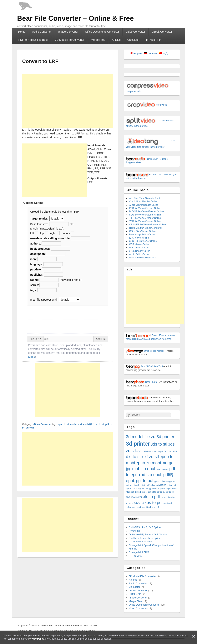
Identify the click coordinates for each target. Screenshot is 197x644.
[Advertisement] (68, 101)
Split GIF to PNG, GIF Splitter (145, 527)
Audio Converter (42, 32)
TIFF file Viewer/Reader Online (145, 218)
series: (35, 285)
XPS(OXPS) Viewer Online (143, 241)
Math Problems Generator (143, 258)
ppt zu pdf (171, 485)
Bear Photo (141, 382)
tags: (33, 290)
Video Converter (136, 32)
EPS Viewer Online (139, 238)
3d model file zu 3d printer (150, 437)
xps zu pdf (137, 507)
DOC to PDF (142, 451)
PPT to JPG (135, 556)
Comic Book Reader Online (143, 201)
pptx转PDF (161, 485)
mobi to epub (144, 469)
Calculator (133, 40)
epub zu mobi (148, 463)
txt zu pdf (164, 492)
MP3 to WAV (163, 469)
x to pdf (155, 507)
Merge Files (98, 40)
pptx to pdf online (148, 485)
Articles (116, 40)
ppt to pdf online (161, 481)
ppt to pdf (145, 481)
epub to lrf (63, 424)
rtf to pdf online (170, 489)
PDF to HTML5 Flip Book (33, 40)
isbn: (33, 259)
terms (31, 357)
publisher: (37, 275)
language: (37, 264)
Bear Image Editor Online (142, 235)
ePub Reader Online (140, 251)
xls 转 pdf (140, 503)
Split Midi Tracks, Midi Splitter (145, 538)
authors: (36, 244)
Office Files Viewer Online (143, 231)
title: (68, 238)
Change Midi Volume (140, 542)
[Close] (194, 636)
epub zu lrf (76, 424)
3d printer (138, 444)
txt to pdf (156, 492)
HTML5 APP (154, 40)
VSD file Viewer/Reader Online (145, 221)
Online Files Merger (145, 351)
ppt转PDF (140, 489)
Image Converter (68, 32)
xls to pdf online (168, 497)
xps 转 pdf (147, 507)
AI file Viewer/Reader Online (144, 205)
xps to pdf (154, 503)
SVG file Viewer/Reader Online (145, 215)
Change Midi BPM (139, 552)
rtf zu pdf (130, 492)
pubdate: (36, 269)
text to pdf (146, 492)
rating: (34, 280)
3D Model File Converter (70, 40)
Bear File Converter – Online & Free (75, 18)
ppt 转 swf (150, 489)
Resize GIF (135, 531)
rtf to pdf (159, 489)
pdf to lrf (99, 424)
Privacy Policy (36, 639)
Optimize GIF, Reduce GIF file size (148, 534)
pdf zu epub (152, 475)
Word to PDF (136, 497)
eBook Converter (162, 32)
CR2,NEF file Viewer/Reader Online (148, 225)
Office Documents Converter (102, 32)
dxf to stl (134, 457)
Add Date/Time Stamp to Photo (145, 198)
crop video (147, 105)
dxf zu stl (150, 457)
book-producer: (40, 249)
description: (38, 254)
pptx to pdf (134, 485)
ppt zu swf (131, 489)
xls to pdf (152, 497)
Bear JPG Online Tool (144, 366)
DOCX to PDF (170, 451)
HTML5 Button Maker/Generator (146, 228)
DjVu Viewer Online (139, 248)
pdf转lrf (30, 428)
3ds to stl (159, 444)
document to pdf (156, 451)
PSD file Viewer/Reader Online (145, 208)
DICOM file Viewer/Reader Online (146, 211)
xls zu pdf (130, 503)
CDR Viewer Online (139, 244)
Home (22, 32)
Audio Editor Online (139, 254)
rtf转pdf (138, 492)
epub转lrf (88, 424)
